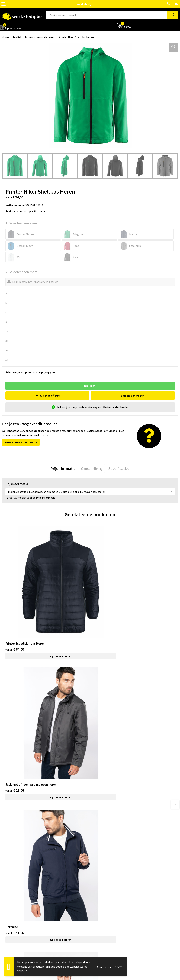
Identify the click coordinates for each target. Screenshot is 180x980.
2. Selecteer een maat (22, 272)
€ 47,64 (103, 731)
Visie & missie (10, 900)
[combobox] (106, 15)
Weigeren (119, 967)
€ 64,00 (15, 619)
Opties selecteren (46, 626)
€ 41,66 (15, 731)
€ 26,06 (103, 619)
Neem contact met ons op (21, 442)
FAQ (94, 859)
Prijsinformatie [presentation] (63, 468)
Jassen (29, 37)
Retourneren (99, 900)
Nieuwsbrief (9, 895)
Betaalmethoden (102, 895)
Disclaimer (98, 890)
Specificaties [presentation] (119, 468)
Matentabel (9, 906)
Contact (97, 837)
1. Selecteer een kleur (21, 223)
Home (5, 37)
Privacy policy (100, 842)
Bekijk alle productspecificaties (25, 211)
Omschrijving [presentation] (92, 468)
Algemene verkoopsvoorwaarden (112, 853)
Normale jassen (46, 37)
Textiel (17, 37)
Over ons (7, 890)
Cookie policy (100, 848)
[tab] (63, 468)
